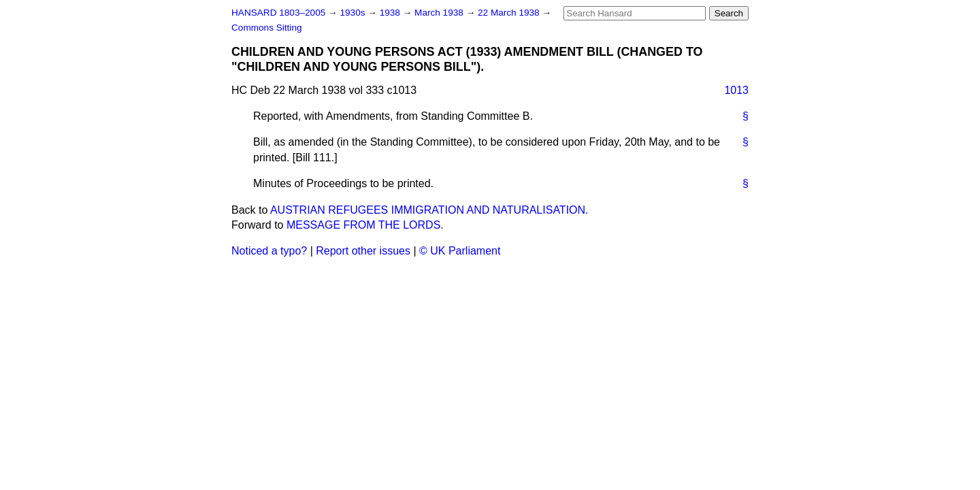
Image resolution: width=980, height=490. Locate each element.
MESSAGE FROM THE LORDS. (365, 225)
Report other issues (363, 251)
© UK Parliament (460, 251)
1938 (391, 13)
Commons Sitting (267, 28)
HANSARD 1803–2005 (278, 13)
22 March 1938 (510, 13)
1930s (354, 13)
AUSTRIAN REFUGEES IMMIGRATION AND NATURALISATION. (429, 210)
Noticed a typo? (269, 251)
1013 (736, 90)
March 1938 (440, 13)
